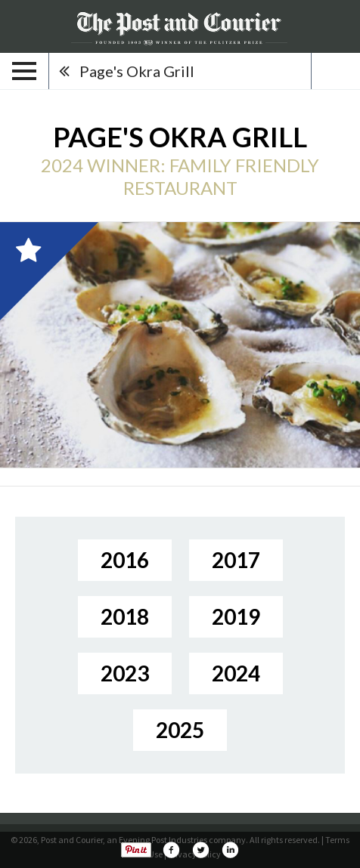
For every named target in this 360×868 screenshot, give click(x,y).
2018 (125, 616)
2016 (125, 560)
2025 (180, 730)
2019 (236, 616)
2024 (236, 673)
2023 (125, 673)
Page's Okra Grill (137, 71)
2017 (236, 560)
